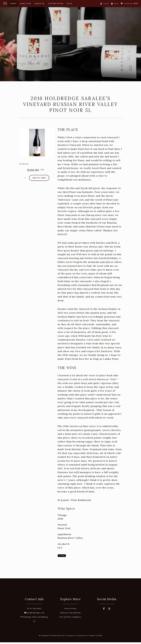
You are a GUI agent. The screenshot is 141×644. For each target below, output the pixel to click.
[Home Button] (5, 4)
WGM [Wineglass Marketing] (100, 637)
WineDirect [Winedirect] (83, 637)
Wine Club (25, 3)
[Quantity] (25, 179)
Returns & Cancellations (71, 614)
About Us (40, 3)
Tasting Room (56, 3)
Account (106, 3)
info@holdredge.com (34, 614)
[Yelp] (109, 610)
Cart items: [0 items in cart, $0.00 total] (131, 3)
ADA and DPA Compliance (70, 619)
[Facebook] (104, 610)
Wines (13, 3)
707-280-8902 (34, 610)
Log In (116, 3)
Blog (70, 3)
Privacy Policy (71, 610)
